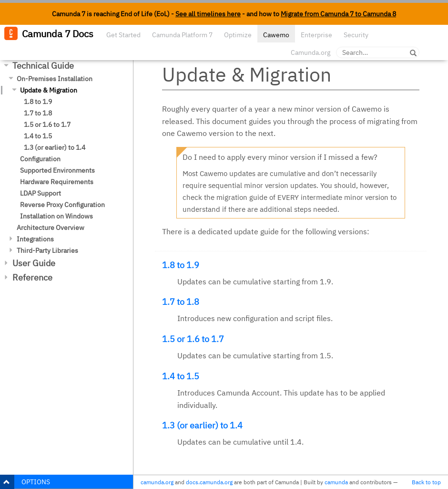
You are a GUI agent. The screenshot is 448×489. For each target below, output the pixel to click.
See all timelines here (208, 14)
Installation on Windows (56, 216)
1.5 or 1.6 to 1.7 (47, 125)
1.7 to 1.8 (38, 113)
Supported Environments (57, 170)
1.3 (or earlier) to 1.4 (55, 147)
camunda (336, 482)
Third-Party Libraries (47, 250)
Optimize (238, 35)
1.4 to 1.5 (38, 136)
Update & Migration (49, 90)
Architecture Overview (51, 228)
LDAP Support (41, 193)
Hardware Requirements (57, 182)
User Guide (34, 263)
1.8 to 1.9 (38, 102)
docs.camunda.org (209, 482)
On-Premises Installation (55, 79)
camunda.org (157, 482)
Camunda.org (311, 52)
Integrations (35, 239)
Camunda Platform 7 (182, 35)
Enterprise (316, 35)
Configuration (40, 159)
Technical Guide (43, 66)
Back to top (426, 482)
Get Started (123, 35)
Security (356, 35)
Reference (32, 277)
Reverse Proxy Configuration (62, 205)
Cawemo (276, 35)
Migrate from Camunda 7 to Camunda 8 (338, 14)
